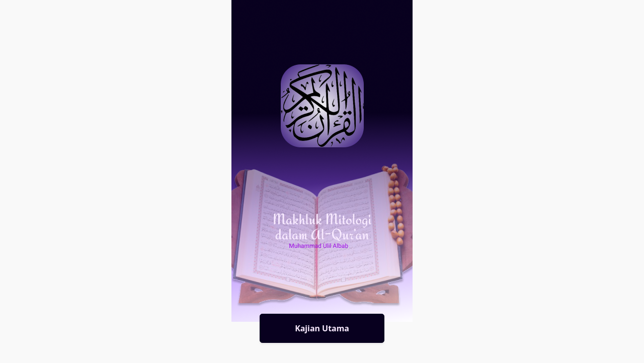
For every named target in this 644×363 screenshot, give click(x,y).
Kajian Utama (322, 328)
